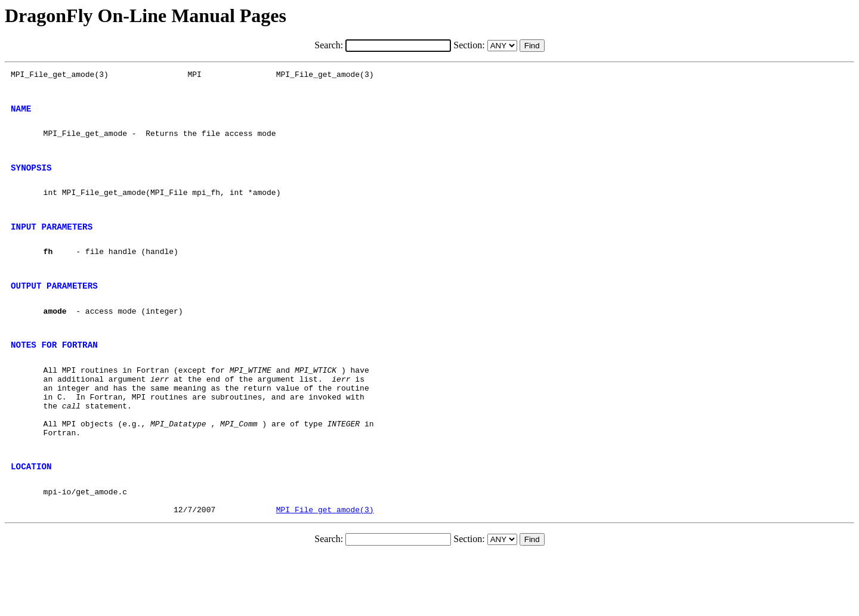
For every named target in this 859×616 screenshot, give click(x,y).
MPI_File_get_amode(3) (325, 570)
